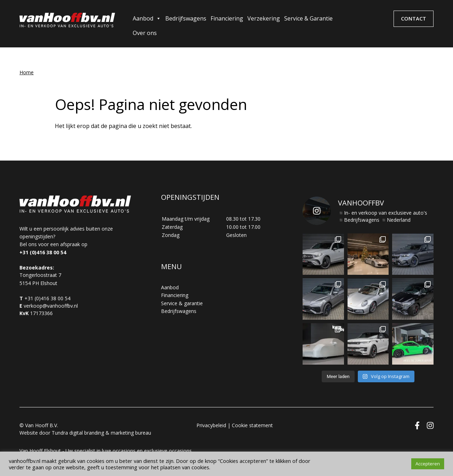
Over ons (145, 33)
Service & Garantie (308, 18)
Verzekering (264, 18)
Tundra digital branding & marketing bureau (101, 433)
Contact (414, 19)
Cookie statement (252, 425)
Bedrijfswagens (186, 18)
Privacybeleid (211, 425)
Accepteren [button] (428, 464)
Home (27, 72)
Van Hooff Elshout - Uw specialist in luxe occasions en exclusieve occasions (106, 451)
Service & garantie (182, 303)
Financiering (227, 18)
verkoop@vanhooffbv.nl (51, 306)
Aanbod (147, 18)
